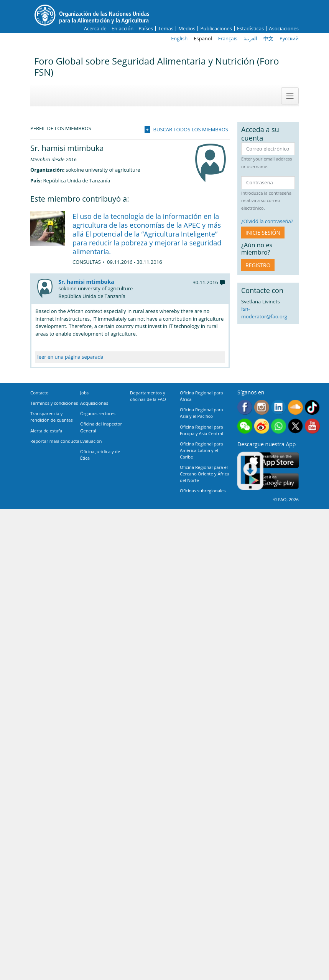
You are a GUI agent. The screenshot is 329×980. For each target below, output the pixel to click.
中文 (268, 38)
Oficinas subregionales (203, 491)
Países (146, 29)
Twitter (295, 426)
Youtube (312, 426)
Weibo (262, 426)
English (179, 38)
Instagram (262, 407)
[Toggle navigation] (290, 96)
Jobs (84, 393)
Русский (289, 38)
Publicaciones (216, 29)
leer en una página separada (70, 357)
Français (228, 38)
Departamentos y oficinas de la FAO (148, 396)
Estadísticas (250, 29)
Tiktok (312, 407)
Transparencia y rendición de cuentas (52, 417)
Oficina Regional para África (202, 396)
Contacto (39, 393)
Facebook (245, 407)
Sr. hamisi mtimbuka (86, 282)
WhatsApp (279, 426)
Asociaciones (284, 29)
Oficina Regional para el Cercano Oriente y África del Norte (205, 474)
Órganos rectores (98, 413)
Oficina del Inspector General (101, 427)
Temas (166, 29)
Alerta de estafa (46, 431)
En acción (123, 29)
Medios (187, 29)
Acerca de (95, 29)
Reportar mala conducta (55, 441)
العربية (250, 38)
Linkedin (279, 407)
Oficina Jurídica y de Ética (100, 455)
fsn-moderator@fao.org (264, 313)
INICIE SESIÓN (263, 233)
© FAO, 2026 (286, 499)
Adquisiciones (94, 403)
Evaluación (91, 441)
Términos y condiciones (54, 403)
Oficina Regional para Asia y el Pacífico (202, 413)
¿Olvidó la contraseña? (267, 221)
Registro (258, 265)
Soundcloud (295, 407)
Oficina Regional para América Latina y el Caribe (202, 450)
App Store (272, 460)
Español (203, 38)
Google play (272, 481)
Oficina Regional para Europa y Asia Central (202, 430)
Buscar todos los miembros (191, 129)
